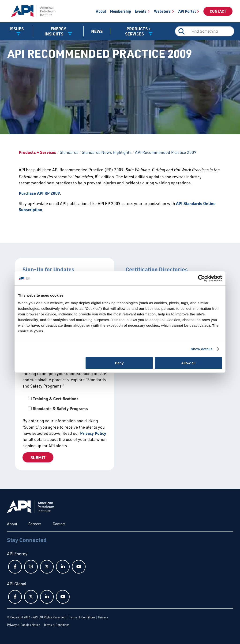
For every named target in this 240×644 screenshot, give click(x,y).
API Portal (187, 11)
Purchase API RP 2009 (39, 193)
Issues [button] (17, 29)
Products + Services (37, 152)
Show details (202, 349)
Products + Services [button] (138, 31)
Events (141, 11)
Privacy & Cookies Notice (24, 625)
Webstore (162, 11)
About (101, 11)
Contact (218, 11)
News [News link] (97, 31)
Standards (69, 152)
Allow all (188, 363)
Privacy (103, 617)
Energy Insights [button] (55, 31)
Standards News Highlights (107, 152)
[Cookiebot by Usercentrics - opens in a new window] (201, 278)
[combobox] (205, 31)
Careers (35, 524)
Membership (120, 11)
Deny (119, 363)
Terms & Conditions (82, 617)
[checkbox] (65, 404)
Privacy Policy (93, 433)
